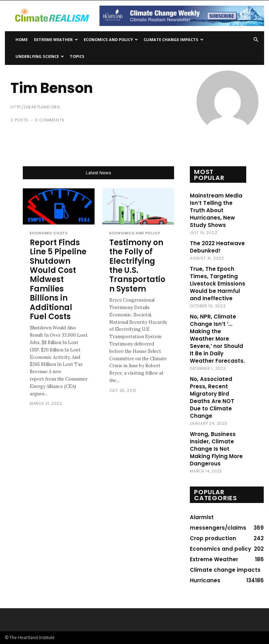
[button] (256, 40)
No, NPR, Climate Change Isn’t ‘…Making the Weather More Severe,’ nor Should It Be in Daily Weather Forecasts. (217, 339)
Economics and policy (111, 39)
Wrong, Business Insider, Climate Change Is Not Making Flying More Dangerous (216, 449)
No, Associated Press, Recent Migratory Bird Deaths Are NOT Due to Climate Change (212, 397)
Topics (77, 56)
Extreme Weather (56, 39)
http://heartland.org (35, 107)
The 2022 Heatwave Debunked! (217, 247)
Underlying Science (40, 56)
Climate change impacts (174, 39)
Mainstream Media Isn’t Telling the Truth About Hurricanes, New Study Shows (216, 210)
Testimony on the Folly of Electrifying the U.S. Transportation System (137, 266)
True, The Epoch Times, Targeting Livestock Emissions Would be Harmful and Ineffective (218, 284)
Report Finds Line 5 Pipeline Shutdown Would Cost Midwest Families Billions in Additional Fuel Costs (58, 280)
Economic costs (49, 233)
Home (22, 39)
